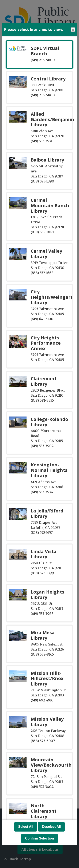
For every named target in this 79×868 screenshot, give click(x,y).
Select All (26, 827)
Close (73, 30)
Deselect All (51, 827)
